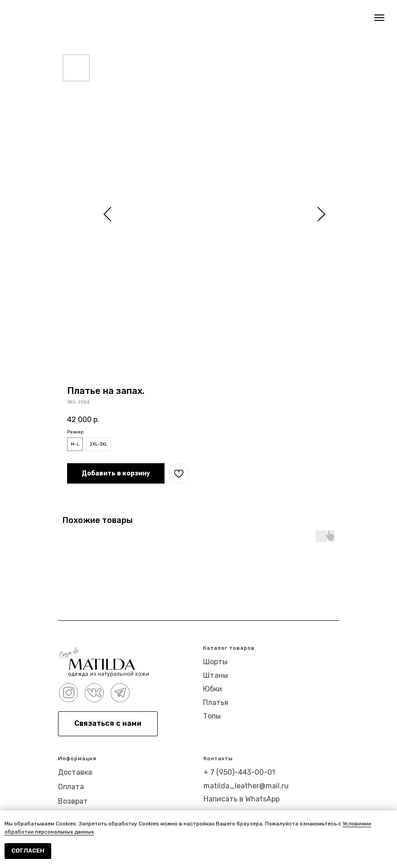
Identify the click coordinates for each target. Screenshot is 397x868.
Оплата (71, 787)
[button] (108, 724)
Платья (216, 703)
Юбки (213, 689)
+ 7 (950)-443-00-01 (239, 772)
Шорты (215, 662)
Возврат (73, 801)
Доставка (75, 772)
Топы (212, 716)
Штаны (215, 675)
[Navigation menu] (379, 18)
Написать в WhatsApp (242, 799)
